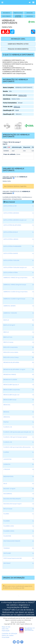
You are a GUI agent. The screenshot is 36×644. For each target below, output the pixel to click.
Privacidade (6, 637)
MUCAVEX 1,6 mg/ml (9, 489)
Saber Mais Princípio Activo (18, 44)
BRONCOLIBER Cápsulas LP (11, 385)
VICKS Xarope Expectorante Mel (13, 558)
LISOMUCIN (7, 464)
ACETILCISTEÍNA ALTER (10, 206)
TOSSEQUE (7, 548)
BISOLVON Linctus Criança (11, 357)
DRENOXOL (7, 417)
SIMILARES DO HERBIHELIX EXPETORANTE (13, 169)
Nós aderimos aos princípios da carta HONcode (30, 629)
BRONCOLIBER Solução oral (11, 395)
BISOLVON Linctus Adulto (11, 352)
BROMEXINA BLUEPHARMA (11, 362)
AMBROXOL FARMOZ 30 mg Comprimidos (15, 278)
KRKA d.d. (17, 107)
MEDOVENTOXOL (8, 476)
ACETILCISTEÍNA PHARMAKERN (12, 246)
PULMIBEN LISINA (9, 526)
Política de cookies (8, 635)
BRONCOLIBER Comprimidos (12, 390)
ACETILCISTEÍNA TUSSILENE (11, 260)
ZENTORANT (7, 563)
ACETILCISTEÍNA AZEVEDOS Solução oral (15, 220)
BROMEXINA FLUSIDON (10, 380)
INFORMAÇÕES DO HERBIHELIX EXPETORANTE (15, 80)
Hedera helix (23, 95)
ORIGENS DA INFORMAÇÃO (14, 578)
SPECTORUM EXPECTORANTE (12, 541)
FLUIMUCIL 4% (8, 442)
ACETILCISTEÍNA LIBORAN (11, 239)
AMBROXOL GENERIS (10, 306)
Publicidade (6, 631)
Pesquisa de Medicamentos (18, 49)
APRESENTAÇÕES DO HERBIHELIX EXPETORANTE (16, 136)
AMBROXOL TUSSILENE (10, 313)
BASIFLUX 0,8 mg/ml (9, 325)
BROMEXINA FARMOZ (10, 375)
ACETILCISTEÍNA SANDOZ (11, 253)
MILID (5, 484)
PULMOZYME (7, 536)
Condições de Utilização (9, 633)
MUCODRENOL (8, 494)
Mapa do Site (6, 627)
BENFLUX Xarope (8, 342)
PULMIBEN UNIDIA (9, 531)
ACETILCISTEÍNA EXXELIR (11, 232)
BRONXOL (6, 412)
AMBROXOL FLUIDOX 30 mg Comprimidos (16, 292)
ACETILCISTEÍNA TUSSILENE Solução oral (15, 267)
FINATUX (6, 422)
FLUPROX (6, 452)
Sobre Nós (5, 629)
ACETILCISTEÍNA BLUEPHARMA (12, 225)
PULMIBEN (7, 521)
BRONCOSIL (7, 405)
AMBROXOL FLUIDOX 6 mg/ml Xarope (14, 299)
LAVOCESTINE (7, 459)
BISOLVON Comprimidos (11, 347)
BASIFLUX (6, 320)
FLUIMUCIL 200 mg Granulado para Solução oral (17, 432)
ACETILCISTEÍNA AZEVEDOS (11, 213)
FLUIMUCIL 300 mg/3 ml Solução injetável (15, 437)
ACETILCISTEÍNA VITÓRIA (11, 273)
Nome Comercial (9, 202)
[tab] (18, 55)
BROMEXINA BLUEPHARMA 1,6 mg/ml (14, 369)
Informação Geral (18, 39)
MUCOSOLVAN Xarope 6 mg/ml (12, 504)
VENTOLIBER (7, 553)
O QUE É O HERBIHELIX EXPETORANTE (18, 55)
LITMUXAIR (7, 469)
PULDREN (6, 514)
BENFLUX (6, 332)
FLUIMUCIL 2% (8, 427)
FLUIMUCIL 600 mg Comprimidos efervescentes (17, 447)
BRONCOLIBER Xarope (10, 400)
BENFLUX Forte (8, 337)
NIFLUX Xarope (8, 509)
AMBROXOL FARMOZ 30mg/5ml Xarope (15, 285)
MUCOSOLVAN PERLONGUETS (12, 499)
